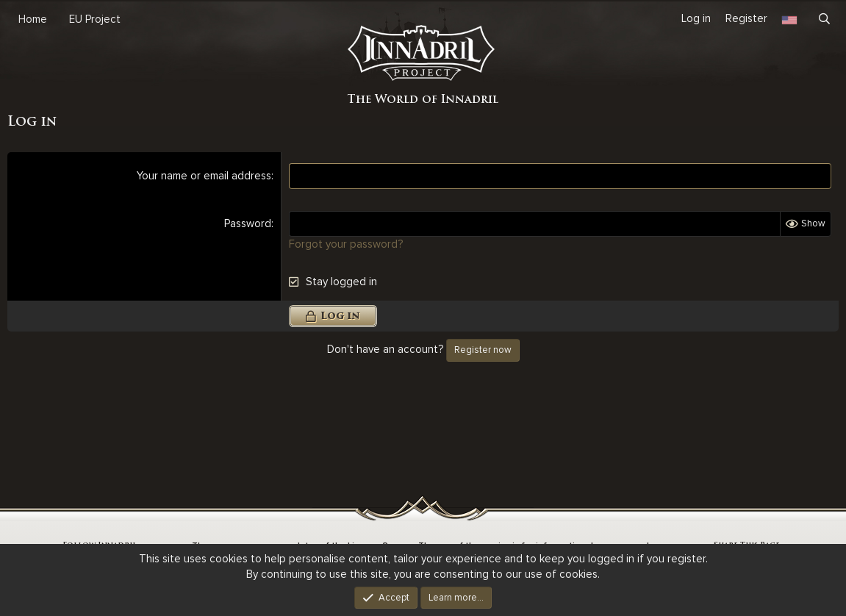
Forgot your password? (346, 244)
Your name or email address (204, 176)
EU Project (95, 19)
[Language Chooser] (789, 19)
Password (248, 223)
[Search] (824, 19)
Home (33, 19)
